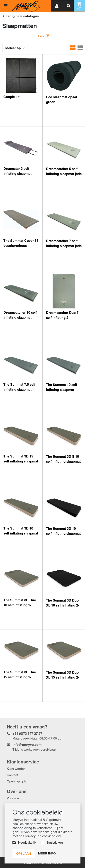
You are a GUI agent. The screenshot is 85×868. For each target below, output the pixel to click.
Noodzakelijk (27, 842)
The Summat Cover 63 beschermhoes (21, 243)
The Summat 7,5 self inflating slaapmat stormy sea (19, 389)
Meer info (47, 853)
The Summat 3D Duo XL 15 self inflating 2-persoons (63, 677)
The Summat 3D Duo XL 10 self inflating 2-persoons (63, 605)
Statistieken (55, 842)
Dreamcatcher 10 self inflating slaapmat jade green (20, 317)
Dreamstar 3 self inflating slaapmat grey (17, 174)
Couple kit (11, 97)
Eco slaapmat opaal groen (61, 99)
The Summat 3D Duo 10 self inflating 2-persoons (20, 605)
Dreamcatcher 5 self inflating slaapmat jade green (64, 174)
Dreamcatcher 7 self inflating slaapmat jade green (64, 246)
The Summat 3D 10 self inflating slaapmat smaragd (63, 533)
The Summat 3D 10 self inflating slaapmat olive (21, 533)
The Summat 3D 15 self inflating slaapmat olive (21, 461)
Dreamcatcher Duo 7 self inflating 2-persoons (62, 318)
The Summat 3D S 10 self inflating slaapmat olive (63, 461)
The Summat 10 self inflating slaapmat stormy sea (62, 390)
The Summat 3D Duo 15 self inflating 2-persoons (20, 677)
